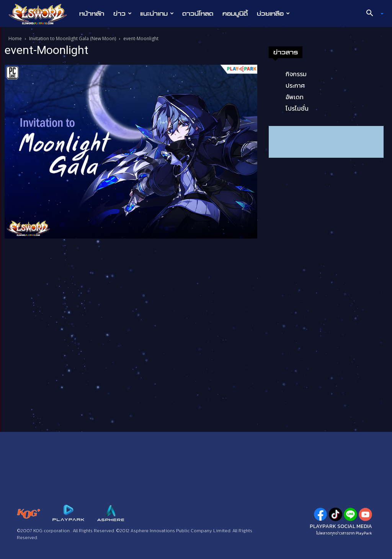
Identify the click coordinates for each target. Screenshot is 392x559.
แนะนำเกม (157, 13)
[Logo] (42, 14)
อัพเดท (295, 97)
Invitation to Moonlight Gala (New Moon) (73, 38)
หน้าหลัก (92, 13)
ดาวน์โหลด (198, 13)
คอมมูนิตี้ (235, 13)
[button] (372, 14)
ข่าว (122, 13)
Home (15, 38)
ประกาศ (295, 85)
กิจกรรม (296, 74)
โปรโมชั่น (297, 108)
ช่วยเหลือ (273, 13)
